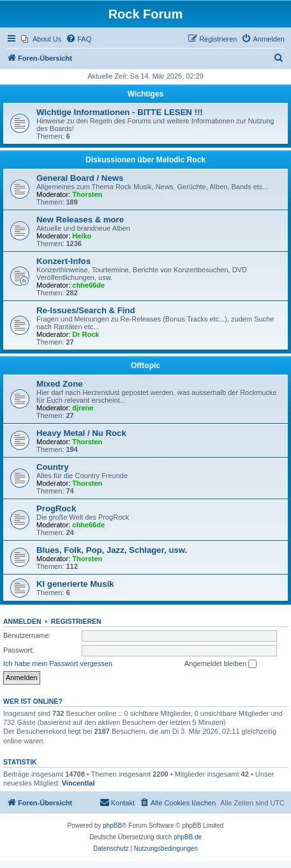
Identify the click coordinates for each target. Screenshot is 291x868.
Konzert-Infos (63, 261)
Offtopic (145, 366)
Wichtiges (146, 94)
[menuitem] (41, 39)
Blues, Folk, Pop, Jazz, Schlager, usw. (112, 550)
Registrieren (76, 621)
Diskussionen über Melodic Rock (145, 160)
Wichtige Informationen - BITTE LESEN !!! (120, 112)
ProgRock (56, 508)
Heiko (82, 236)
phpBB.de (188, 837)
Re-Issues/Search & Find (86, 310)
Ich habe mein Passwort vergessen (58, 663)
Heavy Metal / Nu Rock (81, 433)
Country (53, 467)
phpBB (112, 825)
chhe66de (88, 285)
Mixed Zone (60, 384)
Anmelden (22, 621)
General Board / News (80, 178)
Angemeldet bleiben (220, 664)
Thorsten (87, 194)
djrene (83, 408)
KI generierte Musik (75, 584)
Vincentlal (78, 783)
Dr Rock (86, 334)
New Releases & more (80, 220)
